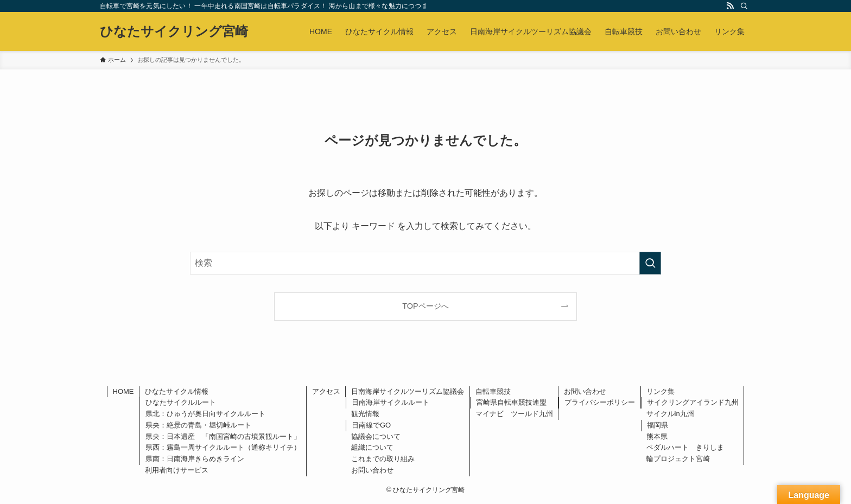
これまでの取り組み (383, 459)
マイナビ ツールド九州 (514, 414)
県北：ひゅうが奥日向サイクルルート (205, 414)
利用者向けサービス (177, 470)
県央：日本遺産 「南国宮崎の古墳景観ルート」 (223, 436)
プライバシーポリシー (600, 402)
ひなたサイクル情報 (177, 391)
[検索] (744, 6)
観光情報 (365, 414)
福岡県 (658, 425)
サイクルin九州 (670, 414)
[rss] (730, 6)
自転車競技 (493, 391)
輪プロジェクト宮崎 (678, 459)
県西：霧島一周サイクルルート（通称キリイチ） (223, 447)
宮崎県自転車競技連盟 (511, 402)
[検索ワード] (426, 263)
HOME (123, 391)
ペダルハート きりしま (685, 447)
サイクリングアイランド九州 (693, 402)
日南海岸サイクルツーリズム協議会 (408, 391)
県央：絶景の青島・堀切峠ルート (198, 425)
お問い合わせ (372, 470)
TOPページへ (425, 306)
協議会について (376, 436)
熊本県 (657, 436)
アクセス (326, 391)
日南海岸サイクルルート (390, 402)
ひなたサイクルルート (181, 402)
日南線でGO (371, 425)
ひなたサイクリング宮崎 (174, 31)
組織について (372, 447)
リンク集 (661, 391)
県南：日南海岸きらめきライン (195, 459)
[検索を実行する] (650, 263)
